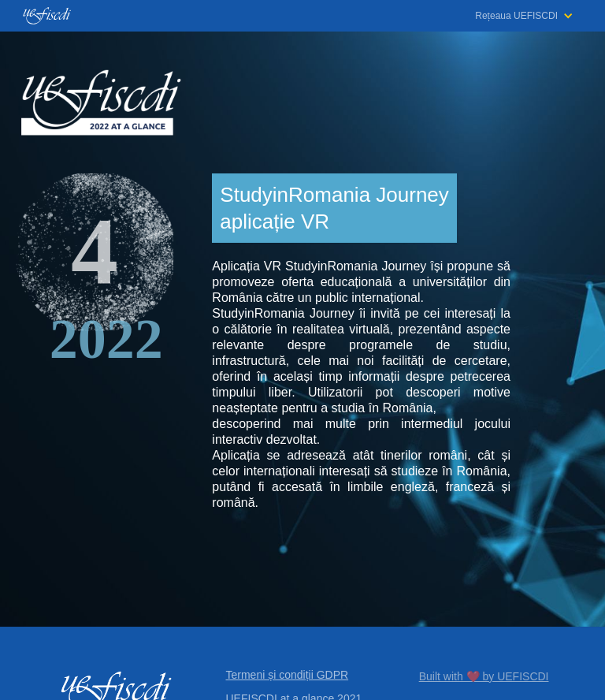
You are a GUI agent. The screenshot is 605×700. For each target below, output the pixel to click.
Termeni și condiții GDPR (288, 675)
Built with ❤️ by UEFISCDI (484, 676)
